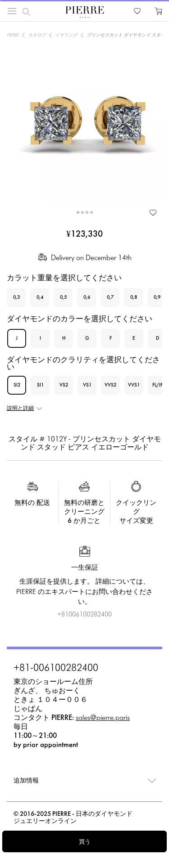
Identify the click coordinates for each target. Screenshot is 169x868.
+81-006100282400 (56, 669)
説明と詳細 (20, 409)
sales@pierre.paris (103, 718)
